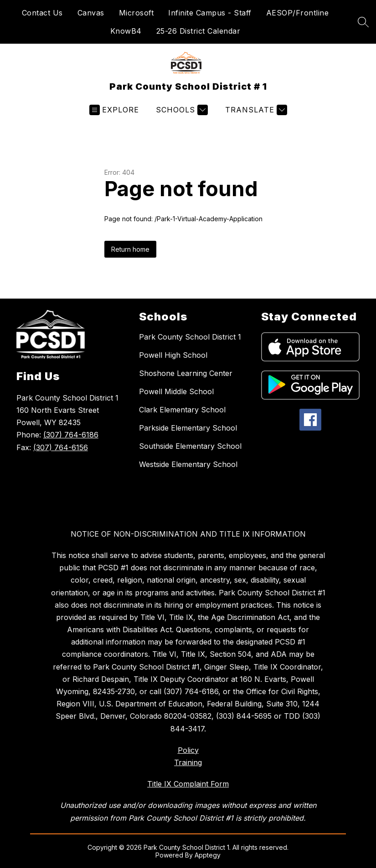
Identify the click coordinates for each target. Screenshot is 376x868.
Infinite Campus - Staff (210, 13)
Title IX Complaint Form (188, 784)
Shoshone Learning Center (186, 373)
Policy (188, 750)
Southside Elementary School (190, 446)
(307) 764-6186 (71, 435)
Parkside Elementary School (188, 428)
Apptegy (208, 855)
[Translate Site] (255, 110)
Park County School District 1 (190, 337)
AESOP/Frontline (298, 13)
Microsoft (136, 13)
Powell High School (173, 355)
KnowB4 (126, 31)
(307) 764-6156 (61, 447)
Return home (130, 249)
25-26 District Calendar (198, 31)
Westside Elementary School (188, 464)
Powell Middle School (176, 391)
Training (188, 762)
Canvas (91, 13)
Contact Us (42, 13)
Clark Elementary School (182, 410)
